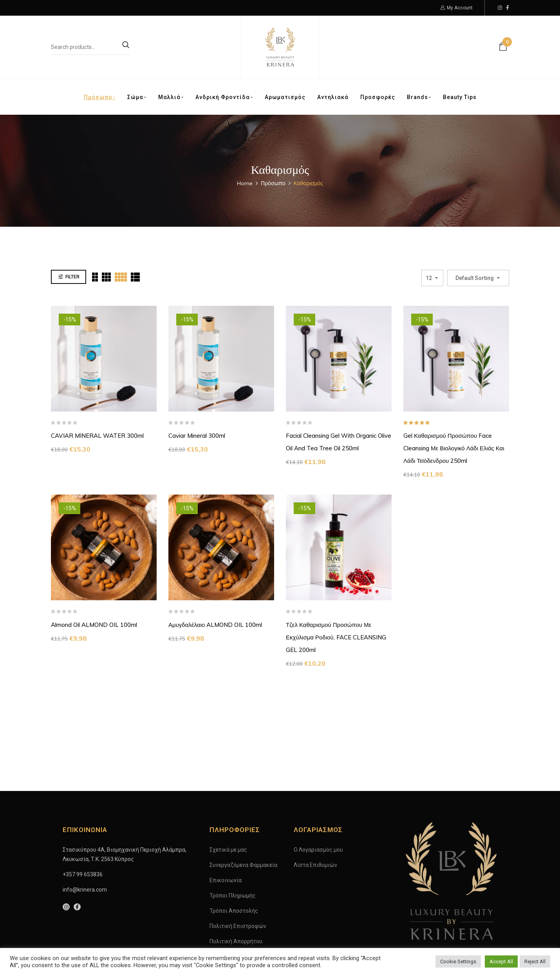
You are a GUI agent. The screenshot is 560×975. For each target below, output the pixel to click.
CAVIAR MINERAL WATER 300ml (97, 436)
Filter (72, 277)
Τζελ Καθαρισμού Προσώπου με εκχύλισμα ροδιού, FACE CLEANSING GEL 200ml (336, 637)
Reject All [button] (535, 961)
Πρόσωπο (273, 183)
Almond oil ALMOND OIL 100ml (94, 625)
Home (245, 183)
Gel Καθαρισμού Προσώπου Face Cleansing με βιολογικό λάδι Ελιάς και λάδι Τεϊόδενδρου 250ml (454, 448)
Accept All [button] (501, 961)
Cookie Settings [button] (458, 961)
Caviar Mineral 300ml (197, 436)
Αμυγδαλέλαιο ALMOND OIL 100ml (215, 625)
